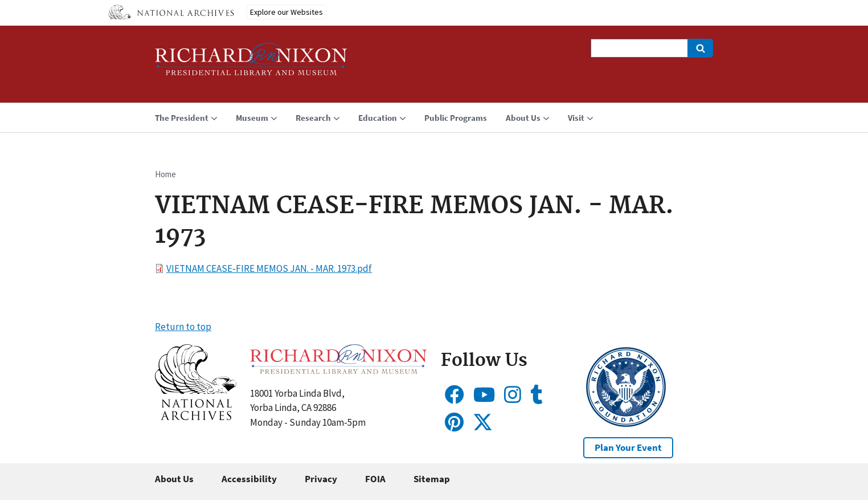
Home (165, 174)
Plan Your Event (628, 447)
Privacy (321, 479)
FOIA (375, 479)
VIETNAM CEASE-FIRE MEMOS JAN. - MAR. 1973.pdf (269, 268)
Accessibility (249, 479)
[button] (196, 417)
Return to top (183, 327)
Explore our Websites (286, 12)
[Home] (251, 64)
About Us (174, 479)
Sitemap (432, 479)
